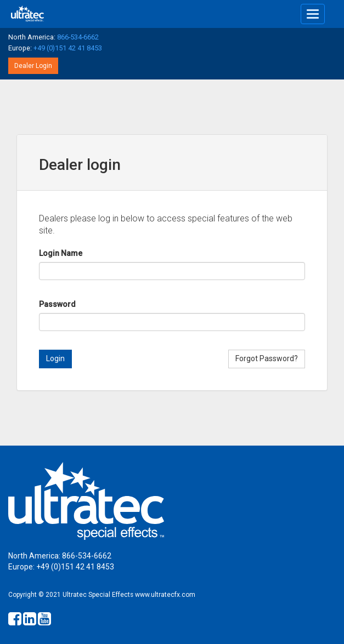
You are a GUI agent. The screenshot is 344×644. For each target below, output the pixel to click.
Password (57, 304)
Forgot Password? (267, 358)
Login (55, 358)
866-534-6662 (78, 37)
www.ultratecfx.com (165, 595)
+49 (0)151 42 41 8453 (68, 48)
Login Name (61, 253)
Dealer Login (33, 66)
